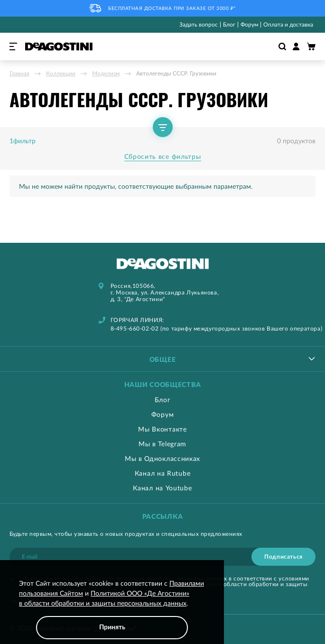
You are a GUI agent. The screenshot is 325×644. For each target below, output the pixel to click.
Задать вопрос (199, 25)
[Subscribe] (283, 557)
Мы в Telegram (162, 444)
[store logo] (59, 46)
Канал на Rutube (163, 474)
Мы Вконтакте (162, 430)
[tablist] (162, 359)
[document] (112, 609)
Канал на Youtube (162, 488)
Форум (249, 25)
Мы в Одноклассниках (162, 459)
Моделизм (106, 74)
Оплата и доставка (288, 25)
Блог (229, 25)
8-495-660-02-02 (135, 329)
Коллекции (61, 74)
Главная (19, 74)
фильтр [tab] (24, 141)
